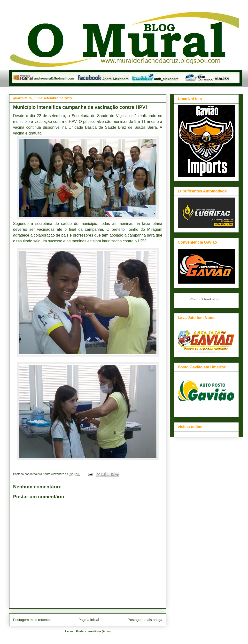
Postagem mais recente (31, 620)
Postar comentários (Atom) (93, 631)
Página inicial (89, 620)
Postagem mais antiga (145, 620)
